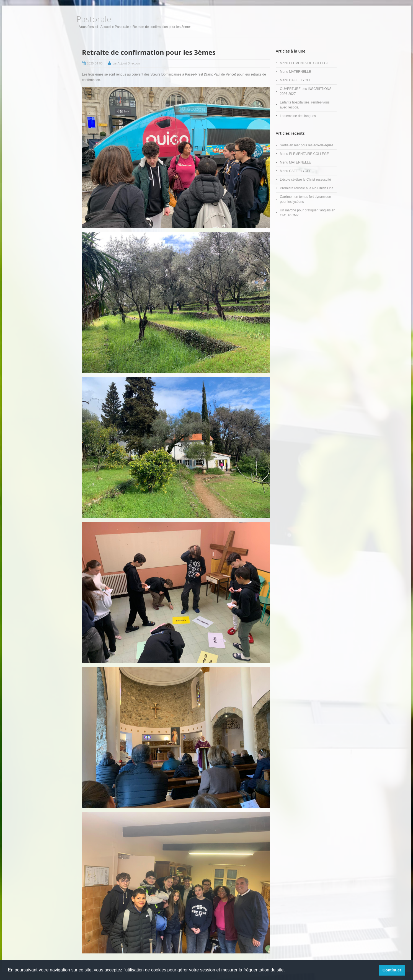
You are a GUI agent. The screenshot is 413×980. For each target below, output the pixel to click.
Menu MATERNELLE (295, 72)
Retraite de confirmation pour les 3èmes (149, 52)
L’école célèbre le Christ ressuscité (305, 180)
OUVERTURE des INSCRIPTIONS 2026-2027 (306, 91)
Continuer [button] (392, 970)
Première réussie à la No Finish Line (307, 188)
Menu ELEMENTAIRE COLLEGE (304, 63)
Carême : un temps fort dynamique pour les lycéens (305, 199)
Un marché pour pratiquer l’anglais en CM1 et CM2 (308, 213)
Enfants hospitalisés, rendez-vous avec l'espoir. (305, 105)
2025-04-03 (95, 63)
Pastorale (122, 27)
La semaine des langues (298, 116)
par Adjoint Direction (126, 63)
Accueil (106, 27)
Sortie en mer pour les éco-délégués (307, 145)
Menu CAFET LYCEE (296, 80)
